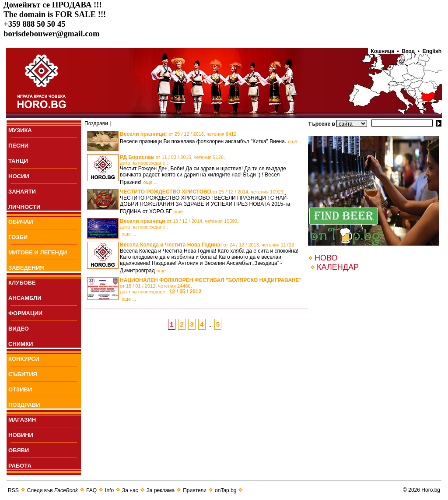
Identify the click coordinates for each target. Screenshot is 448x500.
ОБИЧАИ (21, 222)
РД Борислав (172, 160)
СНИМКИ (21, 344)
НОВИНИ (21, 435)
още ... (295, 141)
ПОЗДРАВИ (24, 405)
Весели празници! (178, 134)
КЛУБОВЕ (22, 283)
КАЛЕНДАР (338, 267)
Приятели (195, 490)
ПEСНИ (18, 146)
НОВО (326, 258)
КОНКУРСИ (24, 359)
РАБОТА (20, 466)
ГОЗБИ (18, 237)
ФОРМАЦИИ (25, 313)
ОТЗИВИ (20, 389)
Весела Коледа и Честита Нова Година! (207, 245)
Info (109, 490)
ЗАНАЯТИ (22, 192)
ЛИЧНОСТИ (24, 207)
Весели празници (179, 224)
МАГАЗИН (22, 420)
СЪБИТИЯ (23, 374)
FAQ (91, 490)
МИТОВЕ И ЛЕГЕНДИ (38, 252)
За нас (130, 490)
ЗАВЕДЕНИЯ (26, 268)
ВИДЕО (19, 329)
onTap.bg (226, 490)
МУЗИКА (20, 130)
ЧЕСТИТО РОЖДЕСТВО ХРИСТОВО (202, 192)
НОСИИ (19, 176)
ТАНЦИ (18, 161)
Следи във (52, 490)
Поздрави (96, 123)
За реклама (161, 490)
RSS (13, 490)
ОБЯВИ (19, 450)
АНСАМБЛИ (25, 298)
